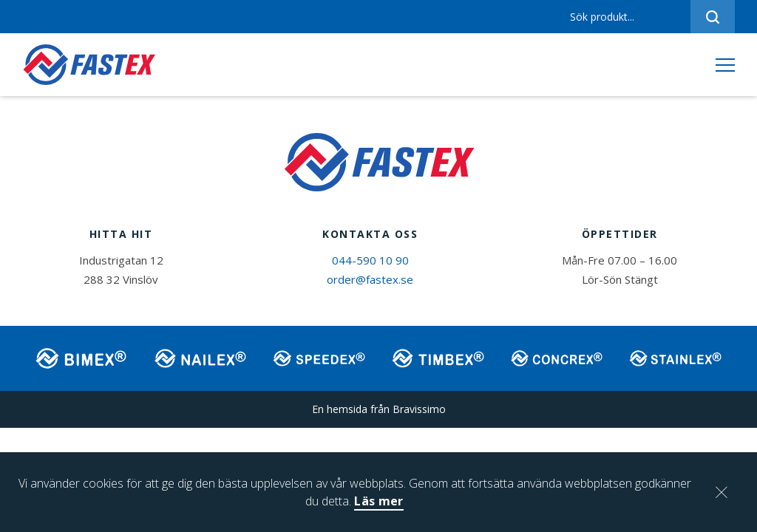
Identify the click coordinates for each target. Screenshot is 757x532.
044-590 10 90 (370, 260)
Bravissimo (419, 409)
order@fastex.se (370, 279)
